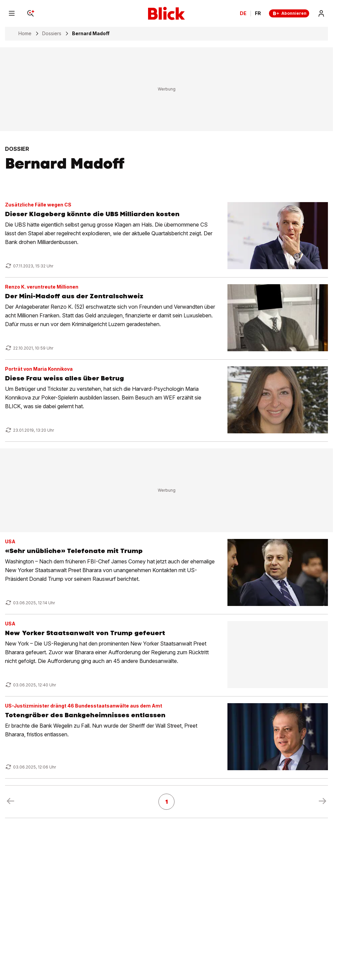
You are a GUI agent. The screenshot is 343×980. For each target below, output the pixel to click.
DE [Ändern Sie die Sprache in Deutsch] (243, 13)
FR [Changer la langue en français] (258, 13)
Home (25, 34)
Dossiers (52, 34)
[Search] (30, 13)
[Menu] (12, 13)
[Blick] (166, 13)
